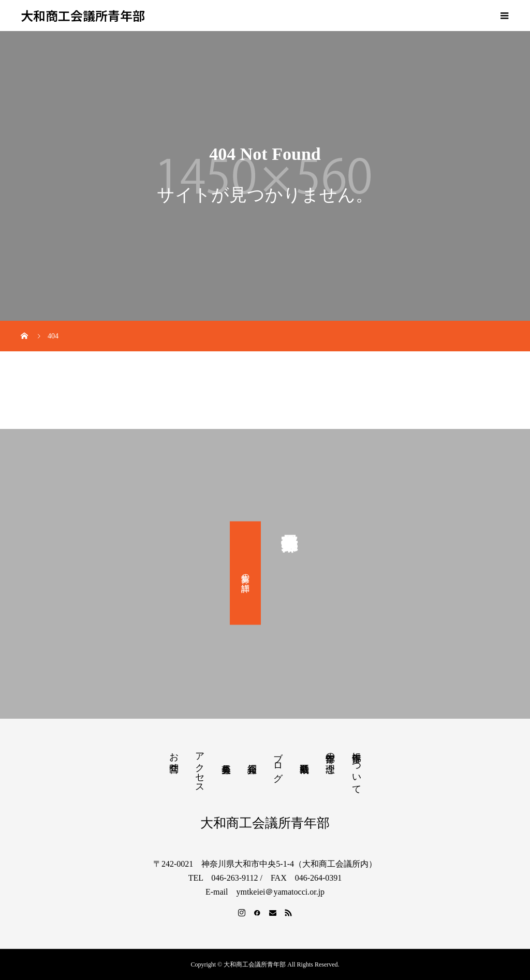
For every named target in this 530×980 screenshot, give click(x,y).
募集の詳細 (246, 573)
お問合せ (174, 757)
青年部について (357, 768)
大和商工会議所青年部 (83, 16)
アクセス (200, 767)
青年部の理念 (330, 752)
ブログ (278, 762)
